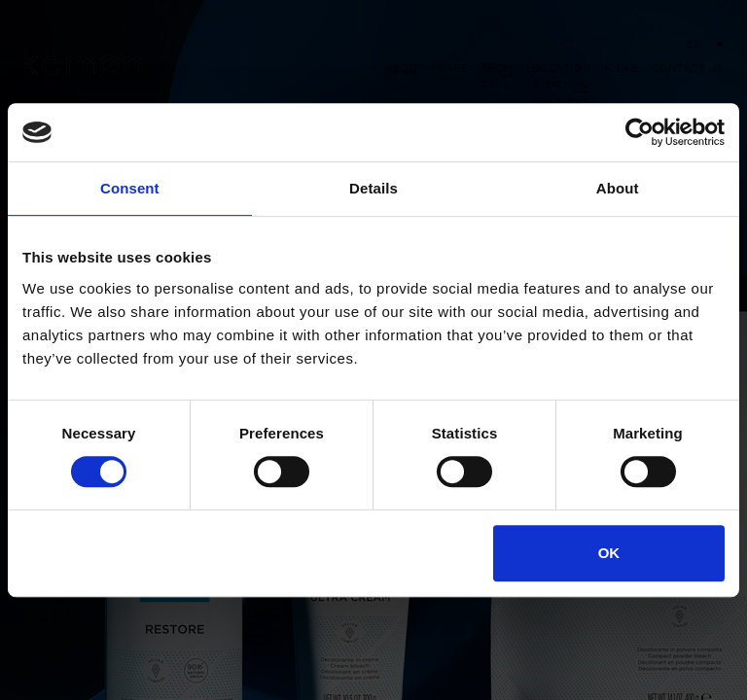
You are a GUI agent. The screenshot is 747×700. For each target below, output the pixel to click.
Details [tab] (373, 188)
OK (609, 553)
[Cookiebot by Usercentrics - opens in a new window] (640, 132)
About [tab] (618, 188)
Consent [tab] (130, 188)
